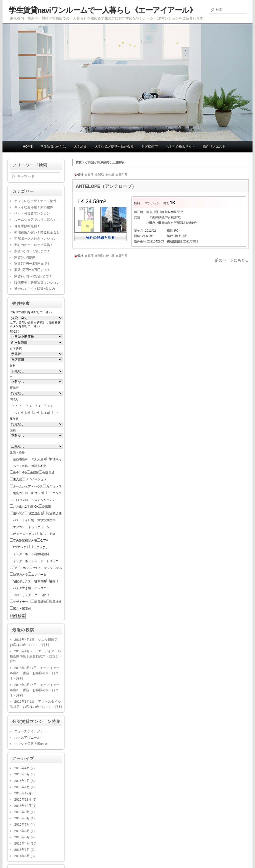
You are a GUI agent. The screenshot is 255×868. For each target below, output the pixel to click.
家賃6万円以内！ (26, 257)
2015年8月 (22, 818)
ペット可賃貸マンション (32, 213)
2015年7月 (22, 824)
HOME (28, 146)
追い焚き (19, 513)
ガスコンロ (54, 486)
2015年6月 (22, 831)
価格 (78, 175)
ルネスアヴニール (27, 738)
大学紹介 (80, 146)
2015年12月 (23, 793)
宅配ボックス (22, 581)
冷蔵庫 (46, 507)
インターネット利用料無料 (31, 554)
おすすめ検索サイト (180, 146)
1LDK (49, 406)
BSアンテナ (40, 547)
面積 (89, 175)
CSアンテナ (21, 547)
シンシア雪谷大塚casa (31, 744)
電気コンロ (20, 493)
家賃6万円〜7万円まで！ (32, 251)
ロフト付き (48, 534)
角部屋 (34, 473)
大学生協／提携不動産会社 (114, 146)
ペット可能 (20, 466)
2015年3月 (22, 850)
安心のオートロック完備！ (34, 245)
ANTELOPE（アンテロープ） (106, 186)
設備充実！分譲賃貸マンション (37, 283)
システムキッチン (43, 500)
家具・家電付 (22, 609)
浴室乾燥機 (54, 513)
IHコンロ (37, 493)
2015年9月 (22, 812)
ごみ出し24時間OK (26, 507)
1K (22, 406)
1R (15, 406)
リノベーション (36, 479)
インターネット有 (25, 561)
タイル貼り (42, 595)
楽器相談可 (20, 459)
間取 (99, 175)
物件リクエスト (214, 146)
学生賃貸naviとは (53, 146)
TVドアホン (21, 568)
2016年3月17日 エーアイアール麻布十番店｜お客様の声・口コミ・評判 (35, 673)
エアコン (19, 527)
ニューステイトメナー (30, 731)
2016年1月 (22, 787)
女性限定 (55, 459)
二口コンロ (20, 500)
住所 (109, 175)
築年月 (121, 175)
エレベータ (39, 575)
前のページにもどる (232, 260)
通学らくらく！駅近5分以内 (35, 289)
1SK (30, 406)
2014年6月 (22, 856)
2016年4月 (22, 768)
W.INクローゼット (25, 534)
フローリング (22, 595)
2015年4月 (22, 843)
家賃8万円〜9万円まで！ (32, 270)
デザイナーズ (22, 602)
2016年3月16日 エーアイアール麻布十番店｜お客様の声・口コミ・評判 (35, 690)
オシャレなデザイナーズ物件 (35, 201)
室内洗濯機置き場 (25, 541)
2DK (36, 413)
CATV (44, 541)
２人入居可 (39, 459)
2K (28, 413)
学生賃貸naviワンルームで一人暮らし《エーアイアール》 (102, 10)
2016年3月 (22, 774)
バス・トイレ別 (23, 520)
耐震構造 (40, 602)
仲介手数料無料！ (27, 226)
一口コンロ (54, 493)
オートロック (49, 561)
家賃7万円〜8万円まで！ (32, 264)
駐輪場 (54, 581)
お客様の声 (150, 146)
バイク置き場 (22, 588)
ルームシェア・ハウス (28, 486)
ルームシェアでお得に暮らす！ (37, 220)
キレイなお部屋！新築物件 (34, 207)
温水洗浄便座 (46, 520)
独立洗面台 (36, 513)
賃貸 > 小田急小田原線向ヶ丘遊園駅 (100, 162)
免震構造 (55, 602)
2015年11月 (23, 799)
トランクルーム (39, 527)
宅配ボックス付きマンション (35, 239)
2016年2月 (22, 781)
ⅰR (55, 413)
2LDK (45, 413)
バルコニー (42, 588)
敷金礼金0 (20, 473)
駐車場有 (40, 581)
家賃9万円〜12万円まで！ (33, 276)
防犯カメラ (20, 575)
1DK (39, 406)
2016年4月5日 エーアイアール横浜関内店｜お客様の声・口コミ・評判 (36, 656)
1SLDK (18, 413)
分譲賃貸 (48, 473)
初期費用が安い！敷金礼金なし (37, 232)
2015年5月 (22, 837)
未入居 (17, 479)
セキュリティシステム (47, 568)
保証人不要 (39, 466)
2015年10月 (23, 806)
